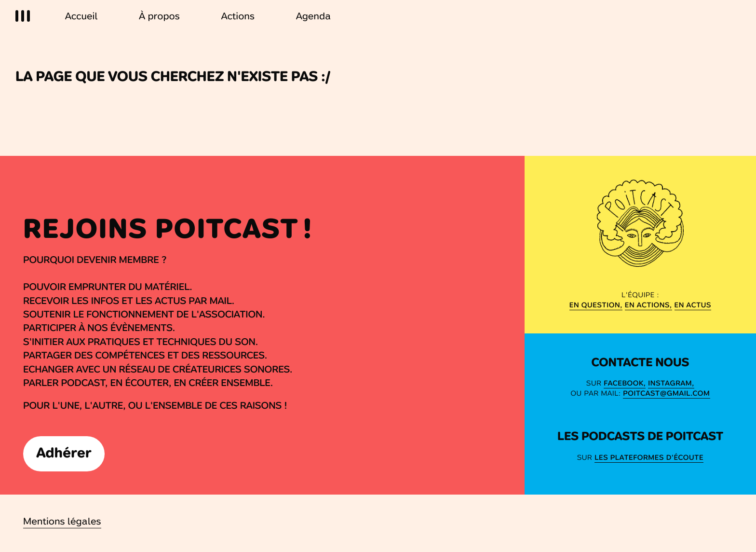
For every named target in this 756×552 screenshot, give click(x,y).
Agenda (314, 16)
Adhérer (64, 453)
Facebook (623, 383)
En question (595, 305)
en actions (647, 305)
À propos (159, 16)
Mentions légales (62, 521)
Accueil (81, 16)
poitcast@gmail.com (666, 393)
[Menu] (24, 17)
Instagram (670, 383)
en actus (693, 305)
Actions (238, 16)
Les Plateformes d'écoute (649, 457)
